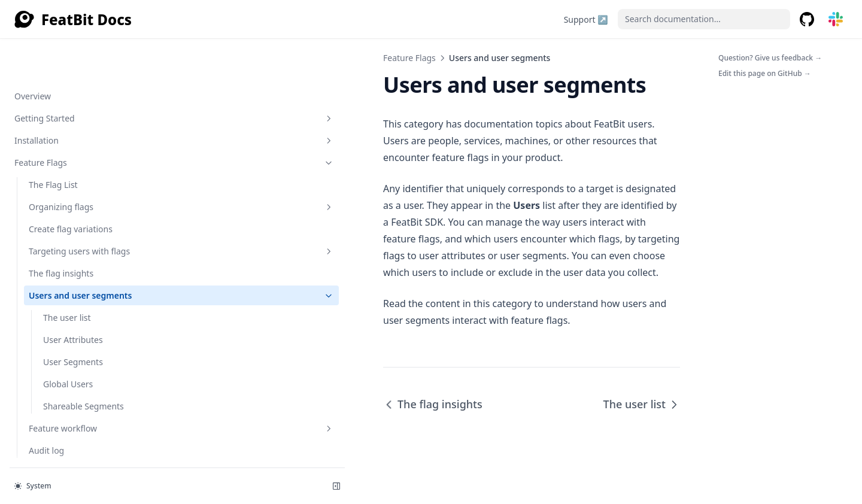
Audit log (46, 316)
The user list (67, 183)
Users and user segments (90, 161)
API (83, 361)
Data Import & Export (83, 405)
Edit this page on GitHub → (765, 73)
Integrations (83, 383)
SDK (83, 338)
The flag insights (61, 139)
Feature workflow (90, 294)
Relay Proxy (83, 449)
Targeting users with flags (90, 117)
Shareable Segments (84, 272)
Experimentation (83, 427)
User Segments (73, 228)
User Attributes (73, 206)
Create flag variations (71, 95)
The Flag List (53, 51)
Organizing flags (90, 73)
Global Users (68, 250)
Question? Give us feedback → (770, 58)
